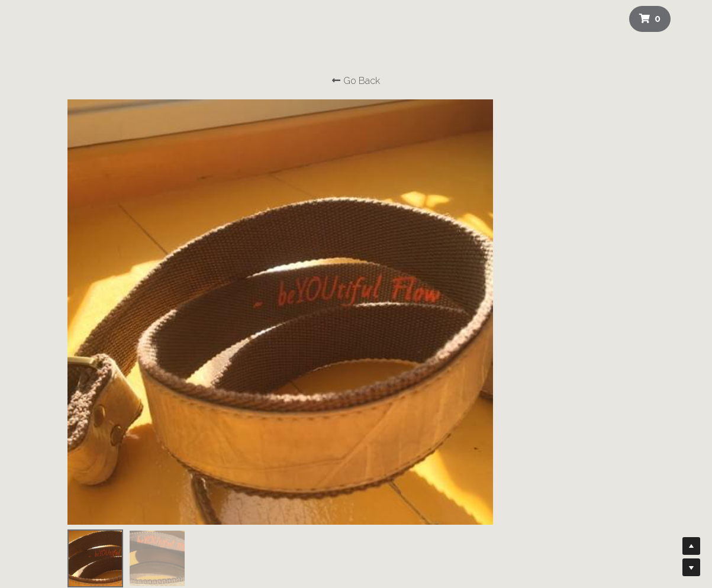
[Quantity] (546, 222)
